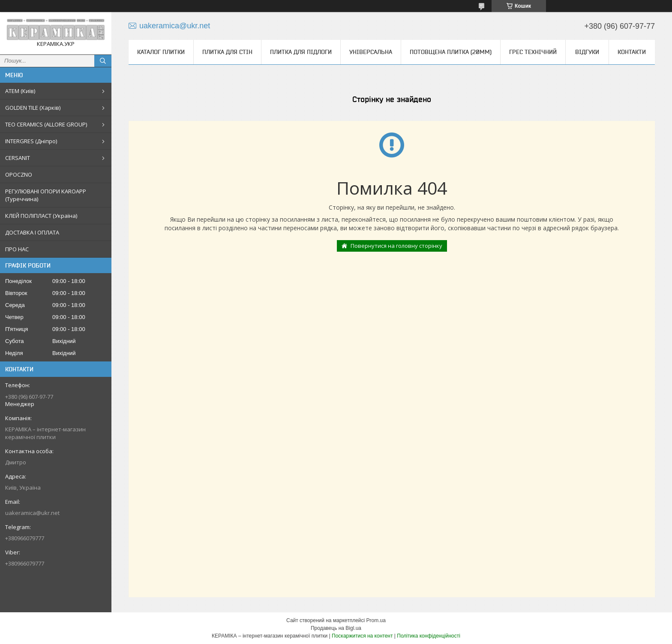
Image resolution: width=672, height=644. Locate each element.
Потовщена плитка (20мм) (451, 52)
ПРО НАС (17, 249)
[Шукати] (103, 61)
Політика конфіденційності (429, 636)
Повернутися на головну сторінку (396, 246)
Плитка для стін (227, 52)
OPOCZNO (19, 175)
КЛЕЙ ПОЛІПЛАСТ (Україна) (41, 216)
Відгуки (587, 52)
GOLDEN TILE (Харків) (33, 108)
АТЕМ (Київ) (20, 91)
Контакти (632, 52)
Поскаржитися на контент (362, 636)
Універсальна (371, 52)
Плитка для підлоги (301, 52)
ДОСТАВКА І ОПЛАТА (32, 232)
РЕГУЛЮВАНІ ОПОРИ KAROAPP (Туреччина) (46, 195)
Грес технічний (533, 52)
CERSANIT (18, 158)
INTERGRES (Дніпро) (31, 141)
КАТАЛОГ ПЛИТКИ (161, 52)
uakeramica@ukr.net (32, 513)
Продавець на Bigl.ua (336, 628)
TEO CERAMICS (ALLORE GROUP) (46, 124)
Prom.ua (376, 620)
